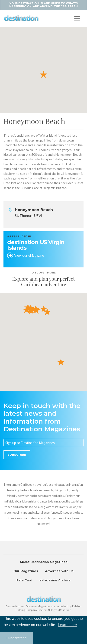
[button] (43, 74)
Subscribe (17, 455)
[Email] (43, 443)
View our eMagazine (29, 255)
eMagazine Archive (55, 580)
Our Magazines (26, 571)
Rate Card (24, 580)
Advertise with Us (59, 571)
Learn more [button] (68, 625)
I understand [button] (16, 638)
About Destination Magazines (44, 562)
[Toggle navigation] (77, 18)
